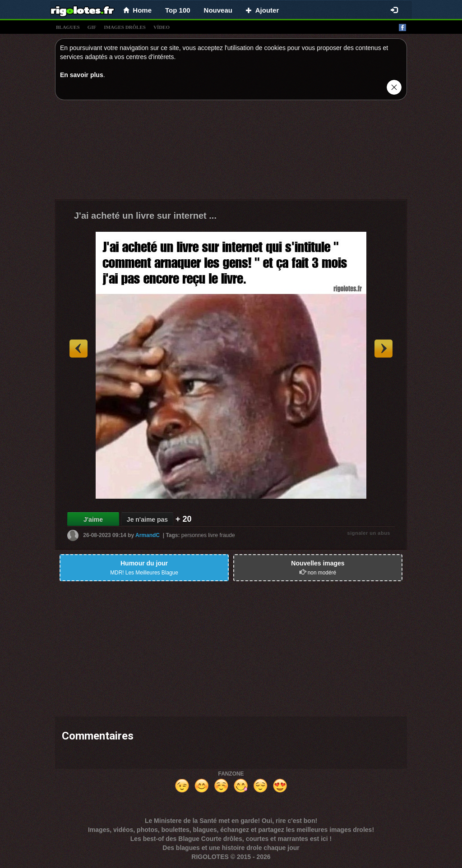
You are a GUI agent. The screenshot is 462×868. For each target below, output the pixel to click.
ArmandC (148, 535)
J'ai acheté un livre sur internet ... (145, 216)
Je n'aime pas (147, 519)
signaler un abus (369, 533)
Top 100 (178, 10)
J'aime (93, 519)
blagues (68, 27)
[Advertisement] (231, 152)
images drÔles (125, 27)
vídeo (162, 27)
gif (92, 27)
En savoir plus (82, 75)
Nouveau (218, 10)
